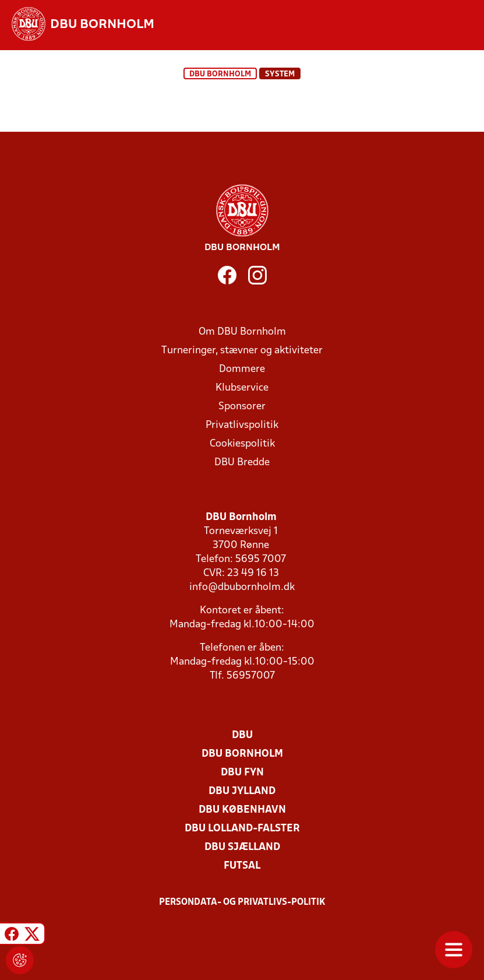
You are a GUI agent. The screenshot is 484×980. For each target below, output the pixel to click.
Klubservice (242, 388)
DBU (242, 735)
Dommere (242, 369)
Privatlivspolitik (242, 425)
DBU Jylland (242, 791)
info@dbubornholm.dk (242, 587)
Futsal (242, 866)
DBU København (242, 810)
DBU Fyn (242, 773)
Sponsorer (242, 407)
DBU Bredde (242, 463)
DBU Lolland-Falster (242, 829)
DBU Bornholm (220, 74)
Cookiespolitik (242, 444)
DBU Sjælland (242, 847)
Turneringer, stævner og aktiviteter (242, 351)
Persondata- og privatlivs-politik (242, 902)
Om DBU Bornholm (242, 332)
